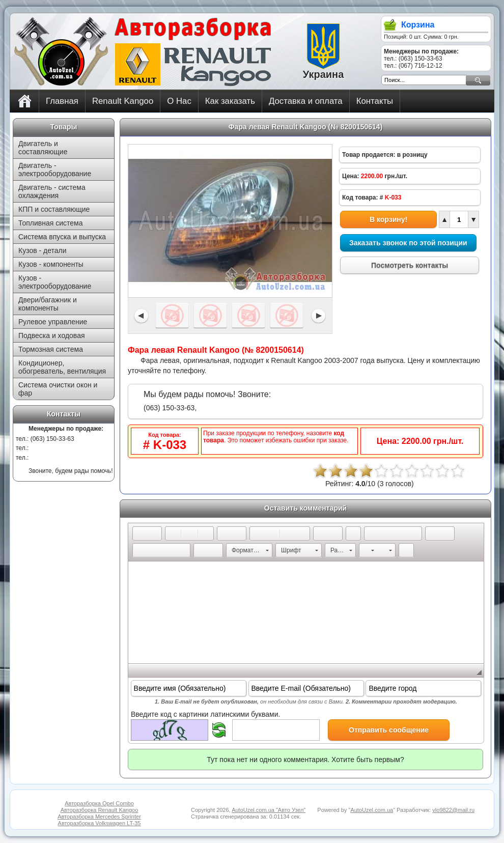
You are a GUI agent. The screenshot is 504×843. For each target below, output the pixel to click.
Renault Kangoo (123, 101)
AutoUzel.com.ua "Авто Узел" (269, 810)
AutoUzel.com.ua (372, 810)
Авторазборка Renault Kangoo (100, 810)
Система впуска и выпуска (62, 237)
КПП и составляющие (54, 209)
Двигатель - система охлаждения (52, 191)
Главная (62, 101)
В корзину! (388, 219)
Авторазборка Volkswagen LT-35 (100, 823)
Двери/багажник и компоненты (48, 304)
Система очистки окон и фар (58, 389)
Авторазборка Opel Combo (99, 803)
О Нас (179, 101)
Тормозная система (51, 349)
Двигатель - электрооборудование (55, 170)
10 (458, 471)
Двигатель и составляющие (43, 148)
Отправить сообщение (389, 730)
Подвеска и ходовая (52, 335)
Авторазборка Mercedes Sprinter (99, 817)
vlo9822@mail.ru (453, 810)
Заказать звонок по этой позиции (408, 243)
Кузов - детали (43, 250)
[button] (140, 533)
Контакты (375, 101)
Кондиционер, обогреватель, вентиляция (62, 367)
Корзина (418, 25)
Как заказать (230, 101)
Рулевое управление (53, 322)
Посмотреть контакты (410, 265)
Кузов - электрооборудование (55, 282)
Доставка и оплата (306, 101)
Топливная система (51, 223)
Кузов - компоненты (51, 264)
